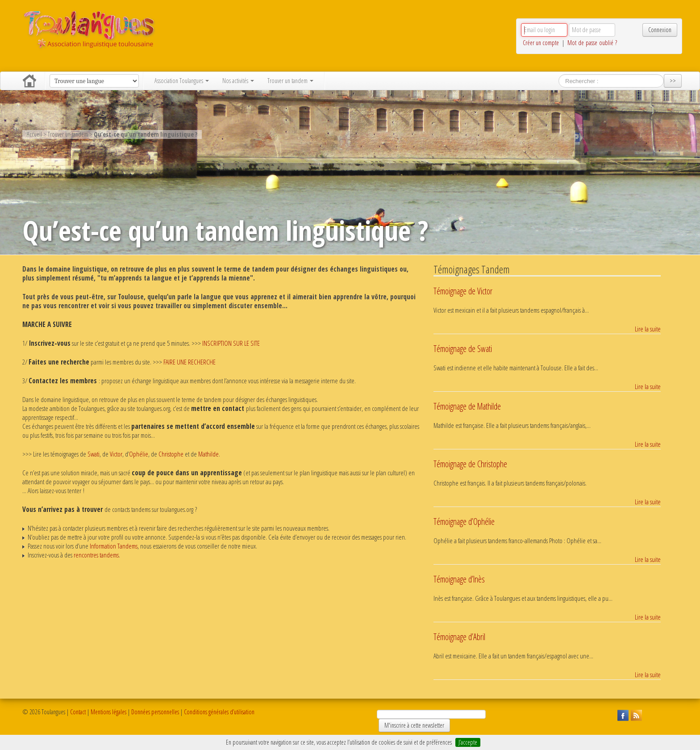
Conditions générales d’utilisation (219, 712)
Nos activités (238, 81)
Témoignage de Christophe (470, 464)
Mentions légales (108, 712)
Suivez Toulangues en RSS (635, 714)
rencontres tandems (96, 555)
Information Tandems (114, 546)
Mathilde (208, 454)
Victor (116, 454)
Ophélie (139, 454)
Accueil (29, 81)
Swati (94, 454)
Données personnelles (155, 712)
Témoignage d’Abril (459, 637)
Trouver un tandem (290, 81)
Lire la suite (648, 329)
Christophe (171, 454)
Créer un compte (541, 43)
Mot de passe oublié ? (592, 43)
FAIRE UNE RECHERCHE (190, 362)
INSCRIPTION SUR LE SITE (231, 343)
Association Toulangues (182, 81)
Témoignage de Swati (463, 349)
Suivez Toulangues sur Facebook (622, 714)
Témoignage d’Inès (459, 579)
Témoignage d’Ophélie (464, 522)
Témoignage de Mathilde (467, 406)
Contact (78, 712)
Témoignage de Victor (463, 291)
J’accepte (468, 742)
